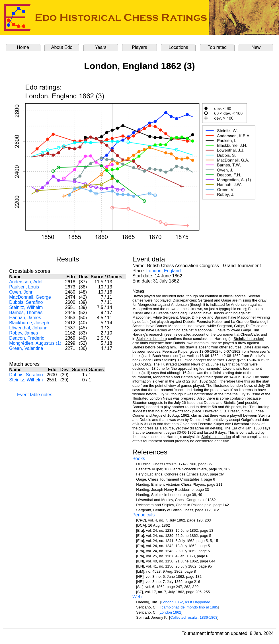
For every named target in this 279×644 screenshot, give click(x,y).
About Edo (62, 47)
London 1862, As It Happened (186, 602)
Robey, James (23, 333)
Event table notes (35, 395)
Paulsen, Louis (24, 287)
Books (139, 459)
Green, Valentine (26, 348)
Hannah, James (25, 318)
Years (100, 47)
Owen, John (21, 292)
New (256, 47)
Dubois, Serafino (26, 302)
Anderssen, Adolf (26, 282)
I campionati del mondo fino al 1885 (189, 607)
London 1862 (171, 612)
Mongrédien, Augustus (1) (35, 343)
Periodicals (143, 515)
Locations (178, 47)
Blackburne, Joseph (29, 323)
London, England (164, 271)
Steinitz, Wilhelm (26, 307)
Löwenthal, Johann (28, 328)
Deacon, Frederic (27, 338)
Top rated (217, 47)
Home (23, 47)
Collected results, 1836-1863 (194, 617)
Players (139, 47)
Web (137, 597)
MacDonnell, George (30, 297)
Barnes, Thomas (26, 312)
